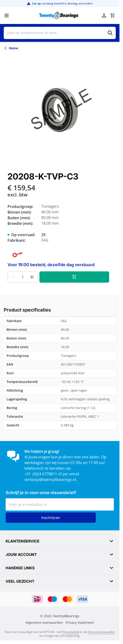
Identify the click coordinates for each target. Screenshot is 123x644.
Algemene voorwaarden (44, 623)
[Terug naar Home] (11, 48)
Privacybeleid (70, 632)
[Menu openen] (7, 16)
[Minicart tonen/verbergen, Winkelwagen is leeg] (112, 16)
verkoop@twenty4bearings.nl (50, 480)
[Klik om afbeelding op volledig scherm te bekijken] (60, 110)
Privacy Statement (80, 623)
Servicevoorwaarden (101, 632)
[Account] (104, 16)
